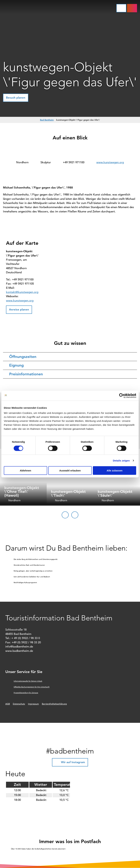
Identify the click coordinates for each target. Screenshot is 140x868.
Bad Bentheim (47, 120)
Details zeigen (121, 460)
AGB (8, 704)
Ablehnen (25, 471)
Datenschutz (19, 704)
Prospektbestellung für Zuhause (26, 693)
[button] (132, 8)
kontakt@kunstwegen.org (22, 292)
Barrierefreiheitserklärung (54, 704)
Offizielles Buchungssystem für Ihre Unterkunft (32, 687)
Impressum (33, 704)
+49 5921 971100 (74, 162)
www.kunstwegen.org (110, 162)
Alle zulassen (115, 471)
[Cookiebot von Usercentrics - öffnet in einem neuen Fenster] (122, 396)
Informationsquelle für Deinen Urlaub (28, 681)
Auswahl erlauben (70, 471)
